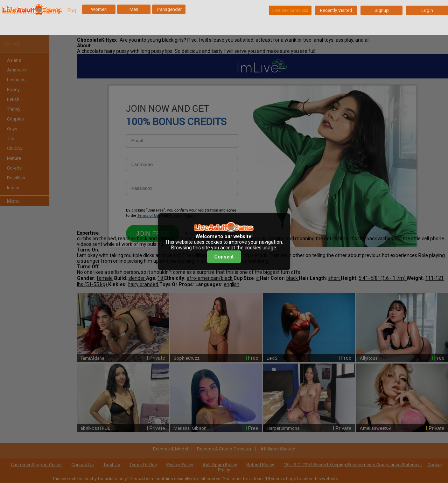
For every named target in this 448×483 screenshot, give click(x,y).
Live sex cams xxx (290, 10)
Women (99, 9)
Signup (382, 10)
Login (427, 10)
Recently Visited (336, 10)
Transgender (169, 9)
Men (134, 9)
